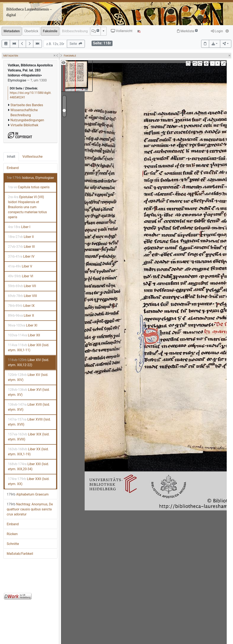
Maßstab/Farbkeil (20, 554)
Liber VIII (22, 296)
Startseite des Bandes (27, 105)
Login (217, 31)
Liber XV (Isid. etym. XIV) (28, 377)
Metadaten (12, 31)
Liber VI (21, 276)
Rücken (12, 534)
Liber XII (24, 335)
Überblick (31, 31)
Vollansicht (122, 31)
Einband (13, 168)
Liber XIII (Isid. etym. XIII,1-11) (29, 348)
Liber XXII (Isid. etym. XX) (29, 481)
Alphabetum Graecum (28, 494)
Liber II (21, 237)
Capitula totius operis (29, 187)
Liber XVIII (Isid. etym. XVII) (29, 422)
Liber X (21, 316)
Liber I (19, 227)
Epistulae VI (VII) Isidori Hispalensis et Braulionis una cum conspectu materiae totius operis (27, 207)
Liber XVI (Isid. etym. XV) (29, 392)
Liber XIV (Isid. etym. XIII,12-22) (29, 362)
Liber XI (23, 325)
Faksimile (50, 31)
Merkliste (187, 31)
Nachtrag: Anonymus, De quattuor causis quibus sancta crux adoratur (30, 509)
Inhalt (11, 157)
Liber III (21, 247)
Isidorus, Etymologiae (30, 178)
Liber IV (21, 256)
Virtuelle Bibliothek (24, 125)
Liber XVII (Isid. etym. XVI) (29, 407)
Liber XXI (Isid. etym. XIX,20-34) (28, 467)
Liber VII (22, 286)
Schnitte (13, 544)
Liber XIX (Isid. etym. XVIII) (29, 437)
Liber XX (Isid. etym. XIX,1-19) (28, 452)
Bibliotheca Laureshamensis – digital (29, 12)
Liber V (20, 266)
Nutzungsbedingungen (27, 120)
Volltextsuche (32, 157)
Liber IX (21, 306)
